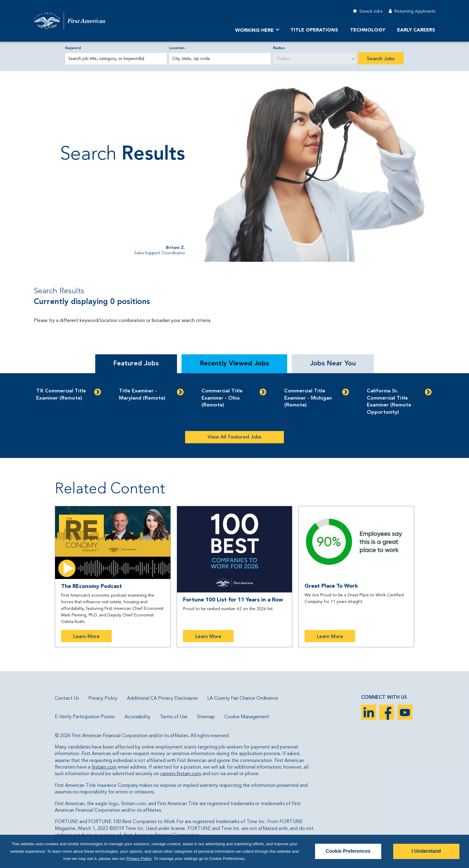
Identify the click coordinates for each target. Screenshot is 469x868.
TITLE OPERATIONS (314, 30)
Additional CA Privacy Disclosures (162, 698)
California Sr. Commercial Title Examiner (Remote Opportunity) (389, 402)
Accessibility (137, 717)
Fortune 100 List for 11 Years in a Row (233, 600)
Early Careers (416, 30)
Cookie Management (247, 717)
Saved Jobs (371, 12)
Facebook (387, 712)
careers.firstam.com (181, 774)
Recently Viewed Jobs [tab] (234, 364)
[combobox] (220, 59)
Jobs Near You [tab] (333, 364)
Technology (368, 30)
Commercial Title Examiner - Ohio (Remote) (222, 398)
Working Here (254, 31)
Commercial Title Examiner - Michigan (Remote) (308, 398)
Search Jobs (381, 59)
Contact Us (67, 698)
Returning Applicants (415, 12)
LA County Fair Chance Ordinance (243, 698)
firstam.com (104, 767)
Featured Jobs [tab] (136, 364)
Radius (279, 48)
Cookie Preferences (348, 851)
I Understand (426, 851)
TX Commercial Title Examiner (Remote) (61, 395)
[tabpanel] (234, 416)
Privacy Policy (103, 698)
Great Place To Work (331, 586)
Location (177, 48)
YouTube (405, 712)
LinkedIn (369, 712)
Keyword (73, 48)
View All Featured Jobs (234, 437)
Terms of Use (174, 717)
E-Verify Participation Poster (85, 717)
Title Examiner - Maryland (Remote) (142, 395)
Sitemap (206, 717)
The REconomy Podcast (91, 586)
